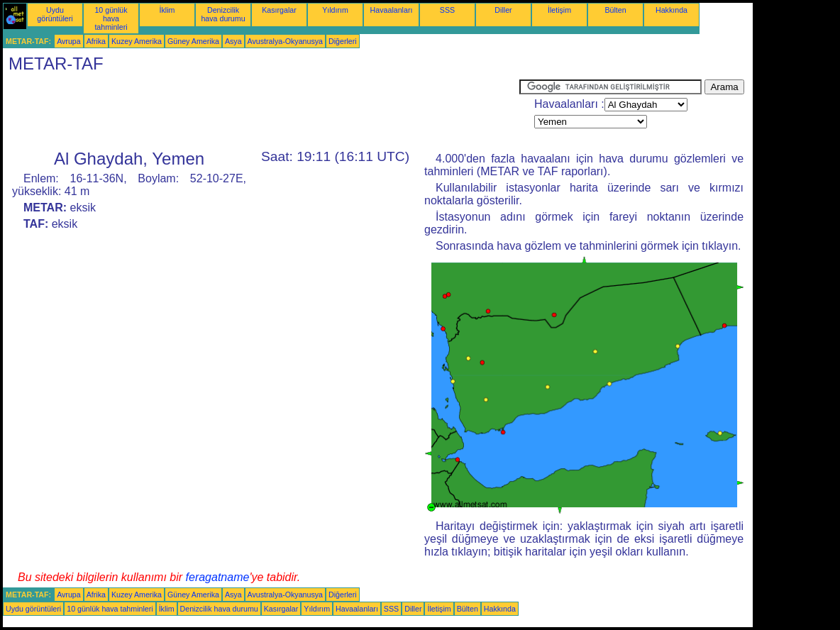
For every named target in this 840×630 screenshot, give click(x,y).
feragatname (218, 577)
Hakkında (672, 10)
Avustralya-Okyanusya (285, 41)
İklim (167, 10)
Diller (503, 10)
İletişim (559, 10)
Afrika (96, 41)
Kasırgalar (279, 10)
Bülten (615, 10)
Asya (233, 41)
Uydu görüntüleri (55, 14)
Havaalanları (392, 10)
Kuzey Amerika (137, 41)
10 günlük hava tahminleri (111, 18)
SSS (447, 10)
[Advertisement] (261, 111)
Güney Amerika (193, 41)
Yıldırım (335, 10)
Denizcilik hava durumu (223, 14)
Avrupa (69, 41)
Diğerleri (343, 41)
